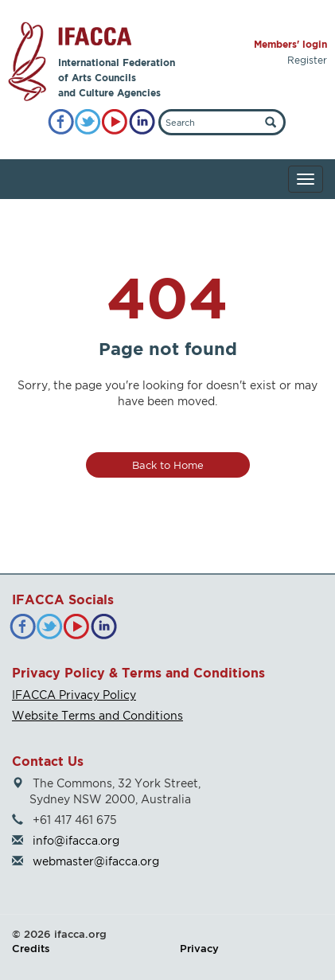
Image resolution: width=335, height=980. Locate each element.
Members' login (290, 44)
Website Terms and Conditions (97, 715)
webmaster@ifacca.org (96, 861)
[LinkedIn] (142, 122)
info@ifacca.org (76, 840)
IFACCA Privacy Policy (74, 695)
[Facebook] (61, 122)
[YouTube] (115, 122)
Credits (31, 948)
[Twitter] (88, 122)
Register (307, 60)
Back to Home (168, 465)
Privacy (199, 948)
